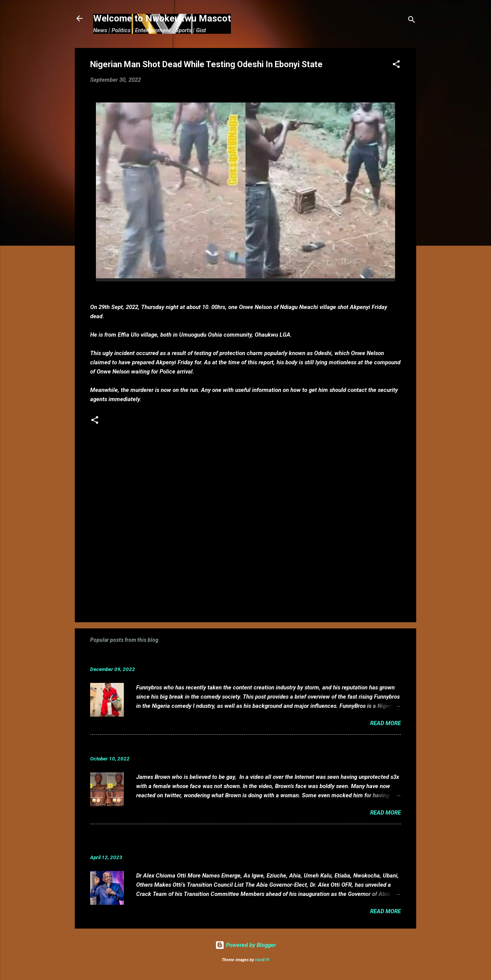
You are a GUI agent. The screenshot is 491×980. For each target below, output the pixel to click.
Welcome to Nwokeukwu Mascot (162, 18)
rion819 (262, 960)
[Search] (412, 21)
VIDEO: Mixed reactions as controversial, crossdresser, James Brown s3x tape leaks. (224, 747)
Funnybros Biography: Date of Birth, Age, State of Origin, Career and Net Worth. (216, 657)
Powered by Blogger (245, 945)
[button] (396, 65)
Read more (386, 723)
